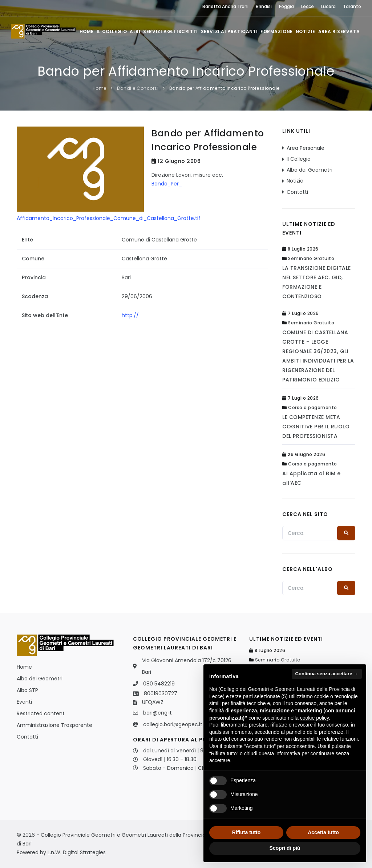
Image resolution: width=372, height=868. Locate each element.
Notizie (305, 31)
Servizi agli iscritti (170, 31)
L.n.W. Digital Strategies (77, 852)
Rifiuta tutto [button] (246, 832)
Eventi (24, 702)
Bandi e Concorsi (138, 88)
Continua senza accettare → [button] (327, 674)
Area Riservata (339, 31)
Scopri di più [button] (285, 848)
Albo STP (27, 690)
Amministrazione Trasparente (54, 725)
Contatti (297, 192)
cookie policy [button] (314, 718)
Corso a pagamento (313, 407)
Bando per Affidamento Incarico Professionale (225, 88)
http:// (130, 315)
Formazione (276, 31)
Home (86, 31)
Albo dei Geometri (310, 170)
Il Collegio (111, 31)
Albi (135, 31)
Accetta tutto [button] (323, 832)
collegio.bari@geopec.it (173, 724)
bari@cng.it (157, 713)
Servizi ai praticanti (229, 31)
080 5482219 (159, 684)
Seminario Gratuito (311, 258)
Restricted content (41, 713)
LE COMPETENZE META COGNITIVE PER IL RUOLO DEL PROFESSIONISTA (316, 427)
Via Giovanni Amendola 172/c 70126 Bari (187, 666)
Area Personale (306, 148)
